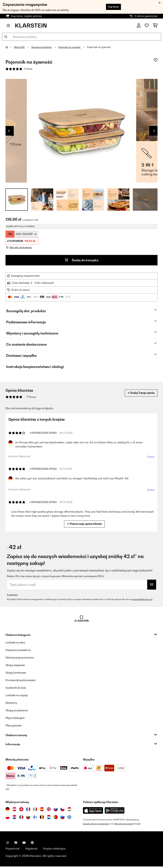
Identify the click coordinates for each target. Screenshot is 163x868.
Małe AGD (20, 47)
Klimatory (12, 704)
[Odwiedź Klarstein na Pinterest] (32, 844)
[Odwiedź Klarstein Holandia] (49, 818)
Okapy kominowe (17, 674)
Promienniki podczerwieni (22, 681)
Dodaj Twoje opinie (139, 394)
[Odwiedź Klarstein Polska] (8, 818)
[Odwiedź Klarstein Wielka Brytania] (49, 810)
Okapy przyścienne (18, 711)
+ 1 (145, 200)
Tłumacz (149, 459)
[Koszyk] (155, 26)
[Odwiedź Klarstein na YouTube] (24, 844)
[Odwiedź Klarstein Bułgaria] (28, 818)
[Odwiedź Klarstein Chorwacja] (14, 818)
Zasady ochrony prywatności (97, 825)
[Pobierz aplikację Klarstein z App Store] (93, 812)
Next (154, 131)
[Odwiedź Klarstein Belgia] (42, 818)
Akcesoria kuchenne (44, 47)
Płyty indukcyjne (16, 719)
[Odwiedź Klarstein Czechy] (63, 810)
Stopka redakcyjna (58, 850)
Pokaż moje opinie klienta (86, 525)
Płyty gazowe (14, 726)
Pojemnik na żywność (104, 47)
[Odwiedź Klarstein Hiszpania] (42, 810)
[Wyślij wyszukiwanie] (6, 37)
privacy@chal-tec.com (143, 600)
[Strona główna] (10, 47)
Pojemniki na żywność (74, 47)
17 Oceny (29, 69)
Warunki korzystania (126, 825)
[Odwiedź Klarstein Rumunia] (21, 818)
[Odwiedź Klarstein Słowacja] (56, 810)
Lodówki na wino (16, 643)
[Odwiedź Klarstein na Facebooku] (16, 844)
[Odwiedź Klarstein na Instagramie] (8, 844)
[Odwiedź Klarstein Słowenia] (63, 818)
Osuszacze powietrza (19, 651)
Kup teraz (112, 7)
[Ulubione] (147, 26)
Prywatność (13, 595)
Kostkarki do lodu (17, 689)
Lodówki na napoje (18, 696)
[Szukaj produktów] (81, 37)
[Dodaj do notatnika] (156, 60)
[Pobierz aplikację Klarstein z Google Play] (115, 812)
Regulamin (33, 850)
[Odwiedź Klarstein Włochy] (35, 810)
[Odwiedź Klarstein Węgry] (69, 810)
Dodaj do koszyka (81, 261)
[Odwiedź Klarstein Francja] (28, 810)
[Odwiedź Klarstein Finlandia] (35, 818)
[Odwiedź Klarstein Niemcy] (8, 810)
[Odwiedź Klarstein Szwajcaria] (21, 810)
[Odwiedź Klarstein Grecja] (69, 818)
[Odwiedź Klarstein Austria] (14, 810)
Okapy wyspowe (16, 666)
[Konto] (139, 26)
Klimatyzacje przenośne (21, 659)
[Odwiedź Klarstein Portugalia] (56, 818)
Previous (9, 131)
